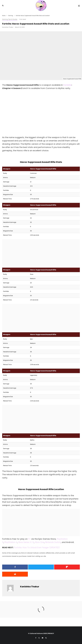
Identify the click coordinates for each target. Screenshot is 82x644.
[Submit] (15, 574)
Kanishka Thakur (8, 27)
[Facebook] (36, 638)
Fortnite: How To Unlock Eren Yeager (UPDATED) (37, 547)
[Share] (15, 567)
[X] (39, 638)
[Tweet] (41, 567)
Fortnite (67, 85)
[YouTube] (43, 638)
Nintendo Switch (53, 542)
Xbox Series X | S (26, 542)
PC (29, 539)
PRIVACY (51, 633)
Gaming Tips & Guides (10, 19)
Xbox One (40, 542)
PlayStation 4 (11, 542)
